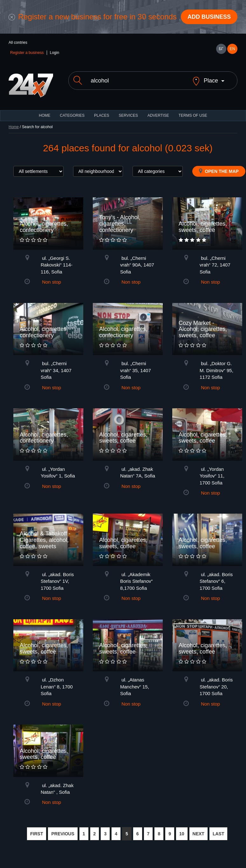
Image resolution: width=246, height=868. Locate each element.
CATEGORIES (72, 115)
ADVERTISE (158, 115)
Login (55, 53)
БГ (221, 49)
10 (182, 834)
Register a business (27, 53)
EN (232, 49)
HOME (44, 115)
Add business (209, 17)
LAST (219, 834)
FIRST (37, 834)
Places (102, 115)
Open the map (219, 171)
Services (128, 115)
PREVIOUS (63, 834)
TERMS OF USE (193, 115)
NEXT (198, 834)
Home (14, 127)
